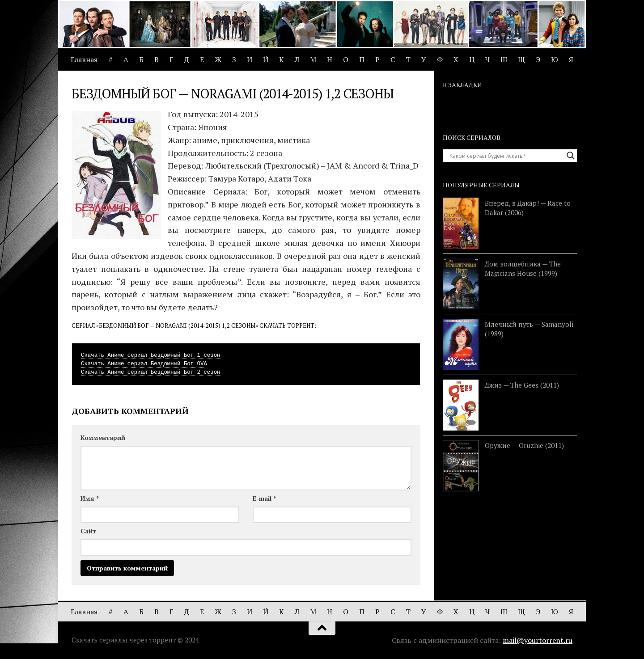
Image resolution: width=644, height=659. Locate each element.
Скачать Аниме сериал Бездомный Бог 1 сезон (151, 355)
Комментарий (103, 437)
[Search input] (506, 156)
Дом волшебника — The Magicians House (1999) (523, 268)
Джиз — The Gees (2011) (522, 385)
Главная (84, 59)
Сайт (88, 531)
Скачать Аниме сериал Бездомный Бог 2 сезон (151, 372)
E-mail (264, 498)
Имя (90, 498)
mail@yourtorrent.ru (538, 640)
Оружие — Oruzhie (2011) (524, 445)
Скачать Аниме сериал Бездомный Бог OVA (144, 364)
